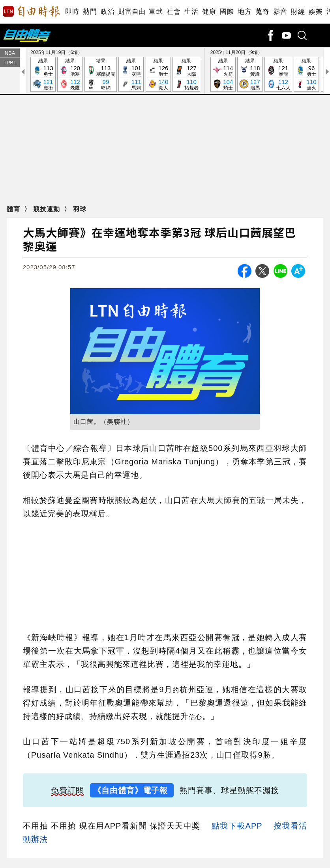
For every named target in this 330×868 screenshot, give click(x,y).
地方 (245, 12)
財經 (298, 12)
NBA (10, 53)
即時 (72, 12)
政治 (108, 12)
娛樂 (316, 12)
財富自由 (132, 12)
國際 (227, 12)
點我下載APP (237, 826)
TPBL (10, 62)
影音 (280, 12)
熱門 (90, 12)
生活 (191, 12)
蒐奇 (262, 12)
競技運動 (48, 209)
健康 (209, 12)
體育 (14, 209)
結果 (43, 75)
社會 (173, 12)
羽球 (80, 209)
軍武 (156, 12)
